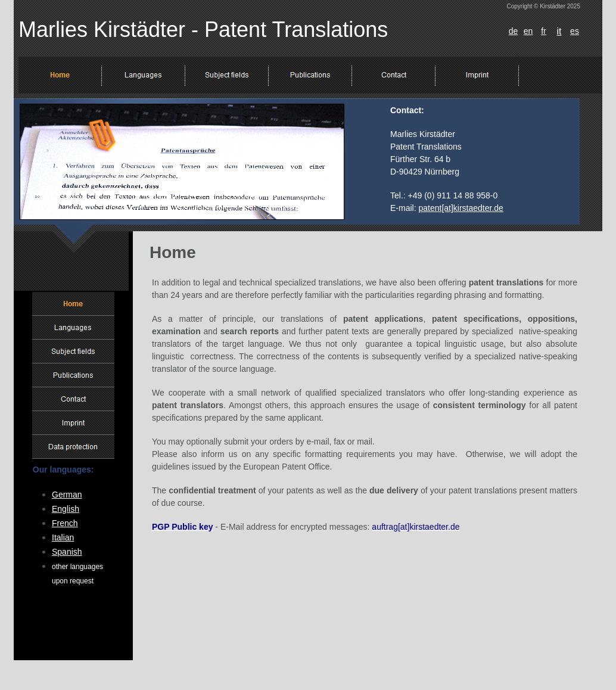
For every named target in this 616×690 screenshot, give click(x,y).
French (65, 523)
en (528, 31)
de (514, 31)
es (575, 31)
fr (544, 31)
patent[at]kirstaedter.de (461, 208)
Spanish (67, 552)
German (67, 495)
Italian (63, 537)
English (66, 509)
